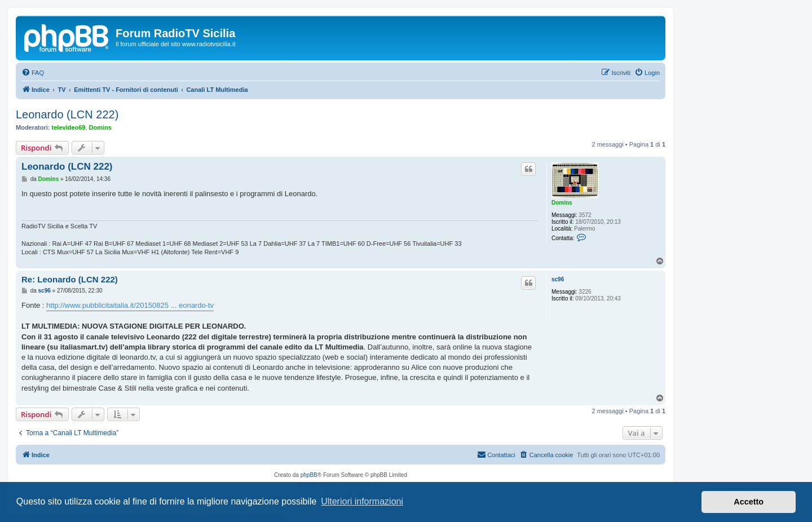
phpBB (309, 475)
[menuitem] (33, 73)
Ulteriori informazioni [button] (362, 501)
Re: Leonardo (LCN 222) (70, 279)
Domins (100, 127)
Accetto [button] (749, 502)
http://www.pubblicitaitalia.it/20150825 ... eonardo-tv (130, 305)
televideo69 (69, 127)
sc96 (558, 279)
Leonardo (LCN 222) (67, 114)
